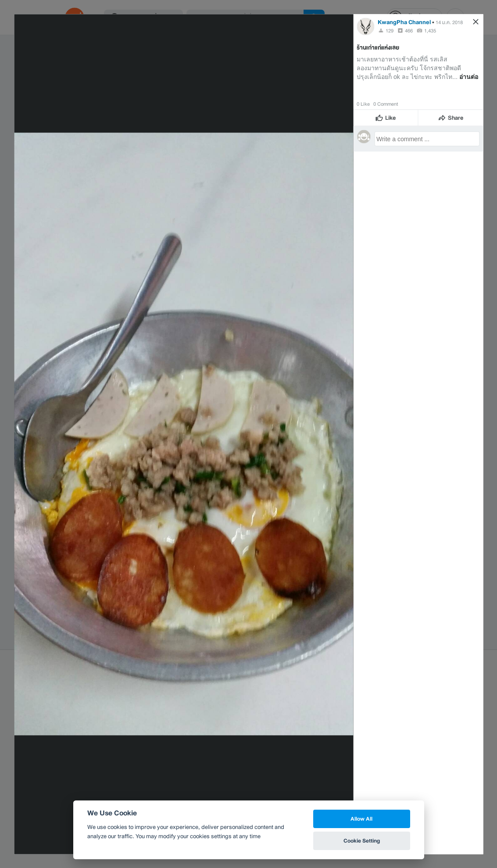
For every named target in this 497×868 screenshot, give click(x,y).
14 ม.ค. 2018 (449, 22)
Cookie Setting (362, 841)
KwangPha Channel (404, 22)
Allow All (361, 819)
